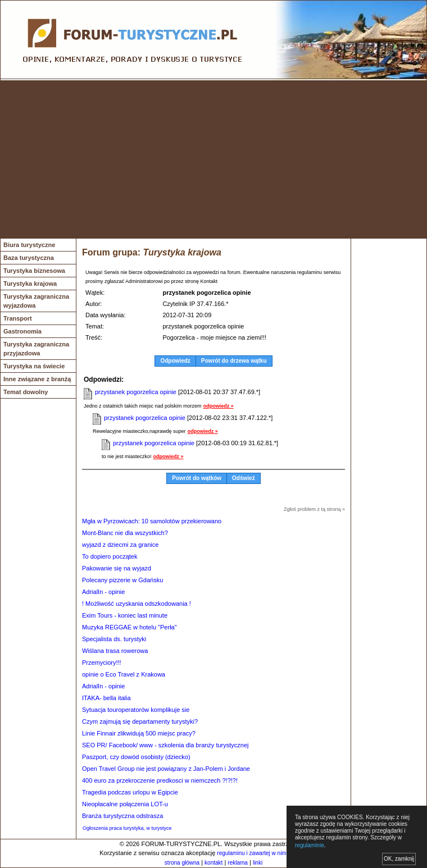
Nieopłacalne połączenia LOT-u (125, 804)
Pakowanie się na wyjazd (117, 568)
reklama (238, 863)
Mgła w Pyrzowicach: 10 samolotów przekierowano (152, 521)
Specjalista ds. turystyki (114, 639)
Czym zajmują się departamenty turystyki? (140, 721)
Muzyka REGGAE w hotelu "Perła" (130, 627)
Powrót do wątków (197, 478)
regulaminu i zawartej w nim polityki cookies (271, 853)
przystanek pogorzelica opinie (136, 392)
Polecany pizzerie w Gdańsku (122, 580)
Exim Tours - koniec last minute (125, 615)
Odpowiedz (175, 361)
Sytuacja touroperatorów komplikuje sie (136, 710)
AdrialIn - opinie (103, 592)
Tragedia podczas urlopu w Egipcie (130, 792)
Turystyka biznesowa (34, 271)
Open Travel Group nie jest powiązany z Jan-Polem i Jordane (166, 769)
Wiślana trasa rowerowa (115, 651)
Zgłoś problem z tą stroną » (314, 509)
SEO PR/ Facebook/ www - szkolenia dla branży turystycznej (165, 745)
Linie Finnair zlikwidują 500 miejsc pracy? (139, 733)
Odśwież (244, 478)
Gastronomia (22, 331)
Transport (18, 318)
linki (258, 863)
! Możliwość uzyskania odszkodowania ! (137, 604)
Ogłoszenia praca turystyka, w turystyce (127, 828)
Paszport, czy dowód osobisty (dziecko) (136, 757)
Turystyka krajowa (30, 284)
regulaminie (310, 845)
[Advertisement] (213, 159)
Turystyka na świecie (34, 366)
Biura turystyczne (29, 245)
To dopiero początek (110, 556)
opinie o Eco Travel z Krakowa (124, 674)
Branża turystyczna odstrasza (122, 816)
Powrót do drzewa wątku (234, 361)
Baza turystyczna (29, 258)
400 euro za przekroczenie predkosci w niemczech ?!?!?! (160, 780)
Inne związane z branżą (37, 379)
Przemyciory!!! (102, 663)
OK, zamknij (399, 859)
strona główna (182, 863)
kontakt (213, 863)
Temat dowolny (26, 392)
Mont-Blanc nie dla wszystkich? (125, 533)
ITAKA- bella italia (106, 698)
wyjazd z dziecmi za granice (120, 545)
